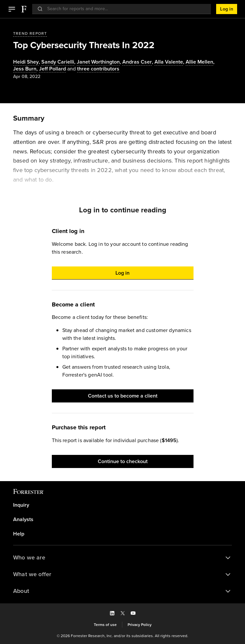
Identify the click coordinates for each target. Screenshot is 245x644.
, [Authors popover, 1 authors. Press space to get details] (27, 62)
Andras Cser (137, 62)
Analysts (23, 519)
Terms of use (105, 625)
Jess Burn (25, 69)
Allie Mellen (199, 62)
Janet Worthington (98, 62)
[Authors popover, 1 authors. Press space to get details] (52, 69)
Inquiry (21, 505)
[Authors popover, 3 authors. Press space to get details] (93, 69)
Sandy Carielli (58, 62)
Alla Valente (169, 62)
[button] (12, 9)
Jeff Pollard (52, 69)
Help (19, 534)
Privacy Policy (140, 625)
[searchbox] (125, 9)
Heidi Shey (26, 62)
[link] (123, 505)
